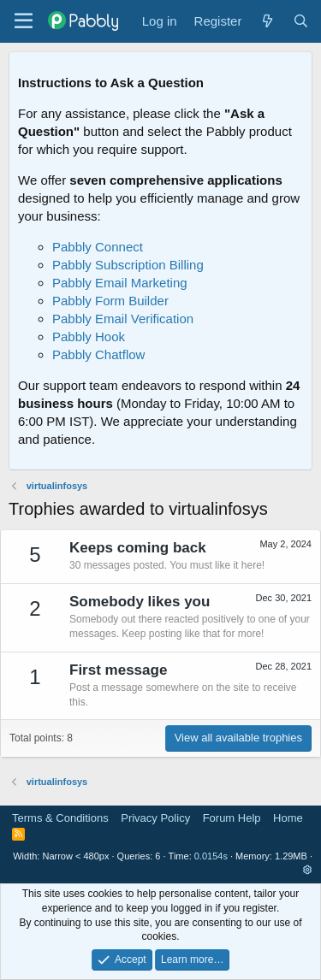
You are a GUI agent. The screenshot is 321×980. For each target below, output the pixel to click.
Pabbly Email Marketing (120, 283)
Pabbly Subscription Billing (128, 265)
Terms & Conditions (60, 818)
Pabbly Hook (89, 337)
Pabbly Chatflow (98, 354)
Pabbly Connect (98, 247)
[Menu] (24, 21)
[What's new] (267, 21)
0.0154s (211, 856)
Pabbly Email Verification (123, 319)
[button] (308, 870)
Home (288, 818)
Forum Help (232, 818)
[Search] (301, 21)
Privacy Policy (155, 818)
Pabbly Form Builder (110, 301)
